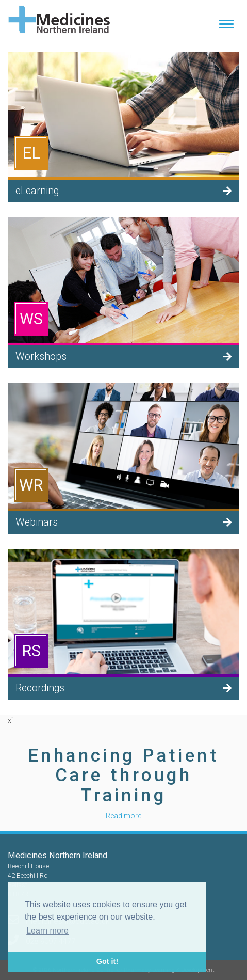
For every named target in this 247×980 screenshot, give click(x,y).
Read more (123, 816)
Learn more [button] (47, 931)
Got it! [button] (107, 961)
